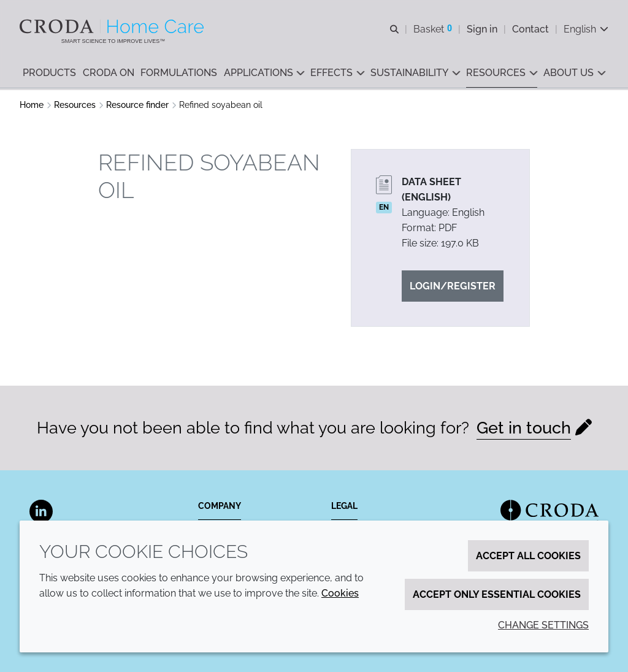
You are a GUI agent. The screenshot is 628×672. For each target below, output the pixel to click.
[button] (49, 74)
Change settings (543, 625)
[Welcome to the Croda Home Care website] (113, 26)
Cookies (340, 593)
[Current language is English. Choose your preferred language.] (586, 29)
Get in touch (524, 428)
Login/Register (453, 286)
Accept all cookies (528, 556)
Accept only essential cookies (497, 594)
